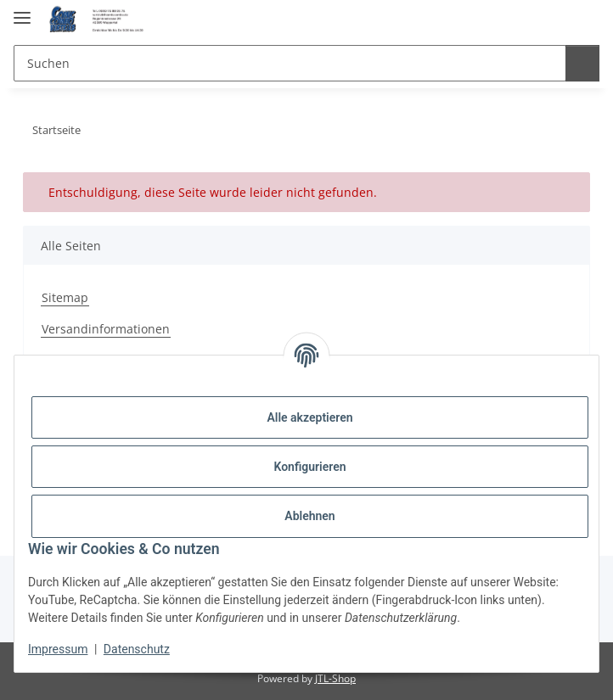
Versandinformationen (106, 329)
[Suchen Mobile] (287, 63)
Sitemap (65, 297)
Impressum (58, 649)
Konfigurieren (309, 467)
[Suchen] (580, 63)
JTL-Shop (335, 678)
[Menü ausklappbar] (22, 11)
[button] (549, 19)
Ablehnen (309, 516)
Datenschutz (137, 649)
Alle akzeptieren (309, 417)
